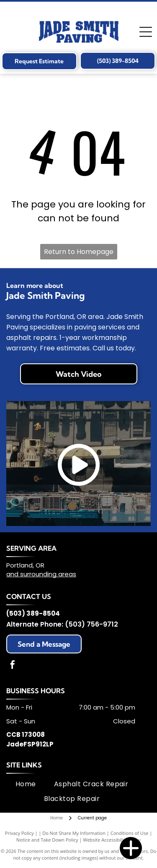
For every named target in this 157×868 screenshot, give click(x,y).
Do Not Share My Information (74, 833)
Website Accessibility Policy (112, 840)
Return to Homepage (79, 252)
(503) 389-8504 (33, 613)
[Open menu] (146, 32)
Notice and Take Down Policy (47, 840)
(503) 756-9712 (91, 624)
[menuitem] (26, 784)
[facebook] (13, 666)
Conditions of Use (130, 833)
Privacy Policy (19, 833)
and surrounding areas (41, 574)
